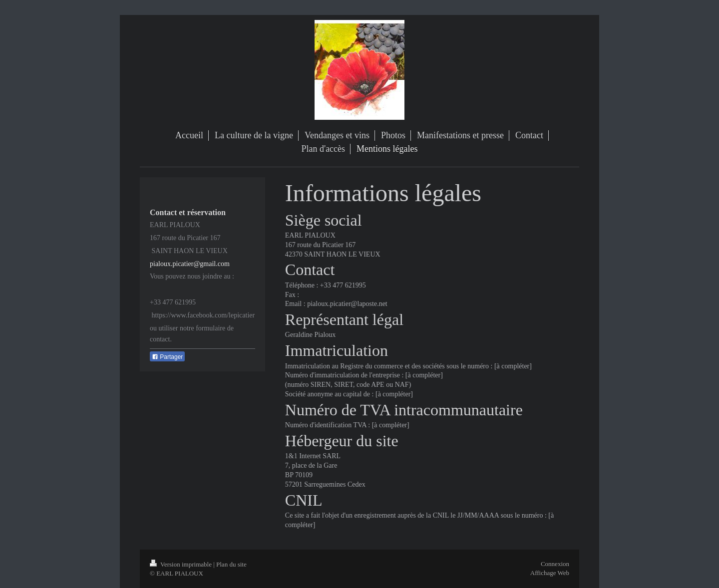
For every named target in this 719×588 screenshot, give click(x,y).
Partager (167, 357)
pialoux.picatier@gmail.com (190, 264)
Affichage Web (550, 573)
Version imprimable (181, 564)
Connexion (555, 564)
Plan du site (231, 564)
